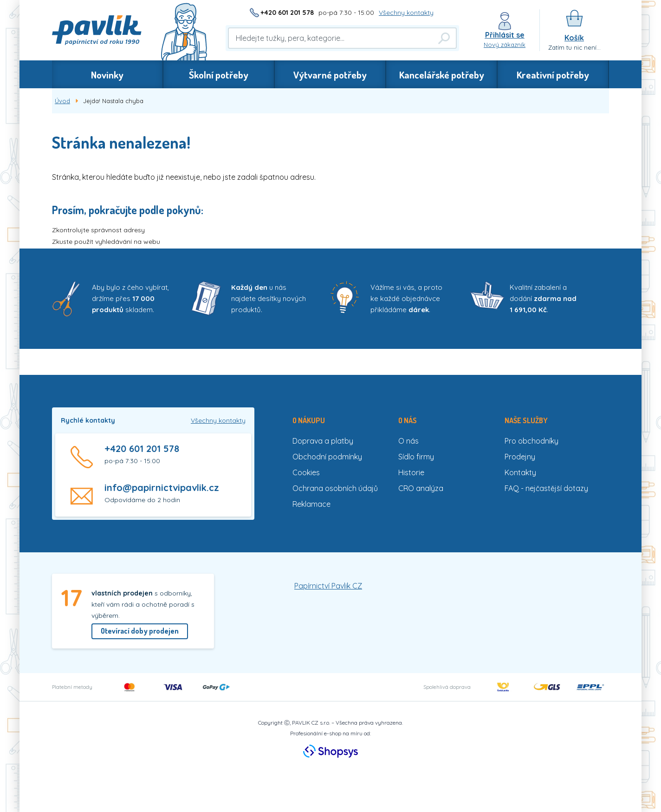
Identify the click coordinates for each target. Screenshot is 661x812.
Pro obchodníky (531, 441)
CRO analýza (421, 488)
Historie (411, 472)
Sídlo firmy (416, 457)
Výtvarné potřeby (330, 75)
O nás (408, 441)
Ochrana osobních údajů (335, 488)
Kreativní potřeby (553, 75)
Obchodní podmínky (327, 457)
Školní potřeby (219, 75)
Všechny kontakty (406, 13)
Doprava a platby (323, 441)
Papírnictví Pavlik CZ (328, 586)
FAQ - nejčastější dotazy (546, 488)
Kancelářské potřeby (442, 75)
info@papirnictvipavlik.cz (162, 488)
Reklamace (311, 504)
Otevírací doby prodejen (140, 631)
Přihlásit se (505, 35)
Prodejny (520, 457)
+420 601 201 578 (287, 13)
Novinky (107, 75)
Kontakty (520, 472)
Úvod (62, 101)
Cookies (306, 472)
